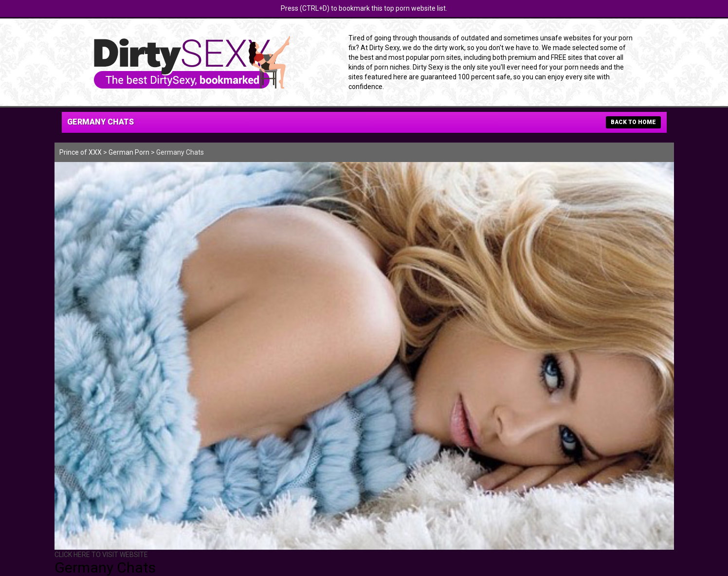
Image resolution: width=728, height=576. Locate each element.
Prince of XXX (81, 152)
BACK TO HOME (633, 122)
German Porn (129, 152)
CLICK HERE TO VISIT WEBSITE (101, 555)
